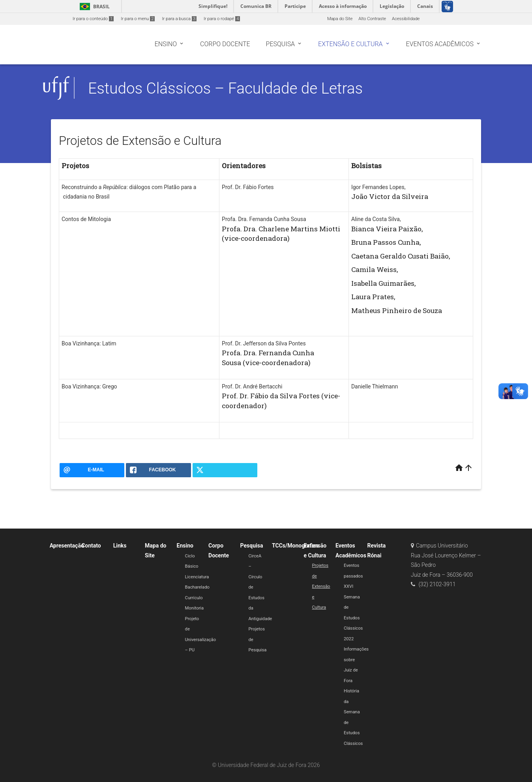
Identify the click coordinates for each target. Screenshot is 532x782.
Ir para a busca (179, 19)
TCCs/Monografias (295, 546)
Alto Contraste (372, 19)
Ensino (185, 546)
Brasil (93, 7)
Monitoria (195, 608)
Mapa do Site (340, 19)
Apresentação (67, 546)
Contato (91, 546)
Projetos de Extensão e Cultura (321, 586)
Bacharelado (197, 587)
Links (120, 546)
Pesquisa (252, 546)
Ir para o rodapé (222, 19)
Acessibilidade (406, 19)
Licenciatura (197, 577)
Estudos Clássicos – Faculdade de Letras (225, 88)
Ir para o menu (138, 19)
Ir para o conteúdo (93, 19)
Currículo (194, 598)
